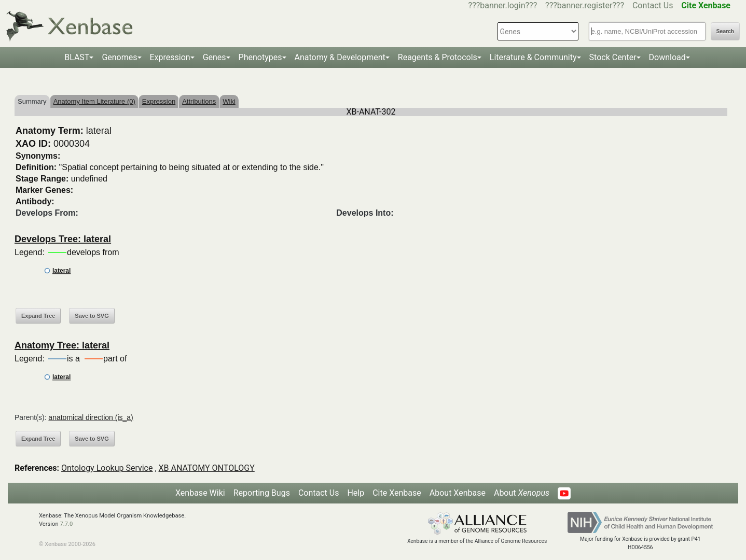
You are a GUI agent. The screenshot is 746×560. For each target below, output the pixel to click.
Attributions (199, 101)
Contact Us (653, 5)
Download (667, 57)
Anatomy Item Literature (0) (94, 101)
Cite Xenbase (397, 493)
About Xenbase (458, 493)
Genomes (119, 57)
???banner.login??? (503, 5)
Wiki (229, 101)
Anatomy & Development (340, 57)
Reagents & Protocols (438, 57)
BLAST (77, 57)
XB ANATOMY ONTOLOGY (207, 468)
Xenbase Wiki (200, 493)
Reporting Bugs (262, 493)
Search (725, 31)
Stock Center (613, 57)
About (522, 493)
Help (356, 493)
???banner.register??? (585, 5)
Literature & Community (533, 57)
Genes (215, 57)
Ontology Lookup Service (107, 468)
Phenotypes (260, 57)
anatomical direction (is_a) (91, 417)
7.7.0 (66, 524)
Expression (170, 57)
